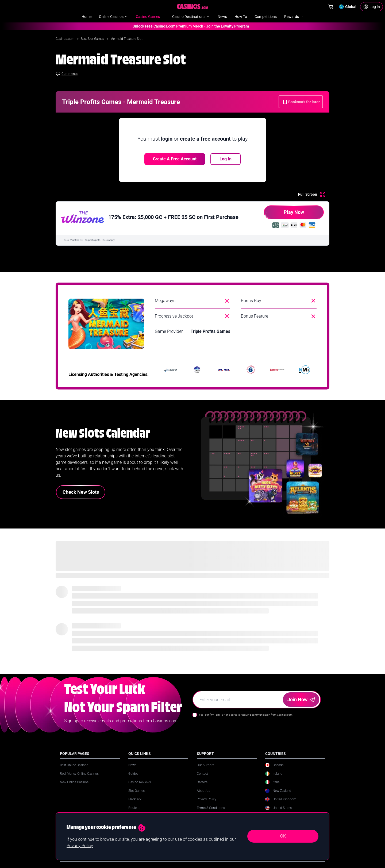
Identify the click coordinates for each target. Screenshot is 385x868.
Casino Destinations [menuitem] (191, 17)
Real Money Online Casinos (79, 774)
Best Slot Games (93, 39)
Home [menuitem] (86, 17)
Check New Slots (81, 492)
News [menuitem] (222, 17)
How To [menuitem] (241, 17)
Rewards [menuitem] (294, 17)
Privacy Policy (207, 799)
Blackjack (135, 799)
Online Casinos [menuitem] (114, 17)
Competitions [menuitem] (266, 17)
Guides (133, 774)
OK (283, 836)
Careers (202, 782)
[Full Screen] (312, 194)
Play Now (284, 214)
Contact (202, 774)
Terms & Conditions (211, 808)
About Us (203, 791)
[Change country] (348, 7)
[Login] (371, 7)
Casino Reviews (140, 782)
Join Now (301, 699)
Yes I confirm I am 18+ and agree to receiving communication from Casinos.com (246, 715)
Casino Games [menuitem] (150, 17)
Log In (226, 159)
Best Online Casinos (74, 765)
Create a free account (175, 159)
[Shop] (331, 7)
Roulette (134, 808)
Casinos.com (65, 39)
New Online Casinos (74, 782)
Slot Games (136, 791)
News (132, 765)
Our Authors (205, 765)
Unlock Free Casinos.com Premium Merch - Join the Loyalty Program (188, 26)
